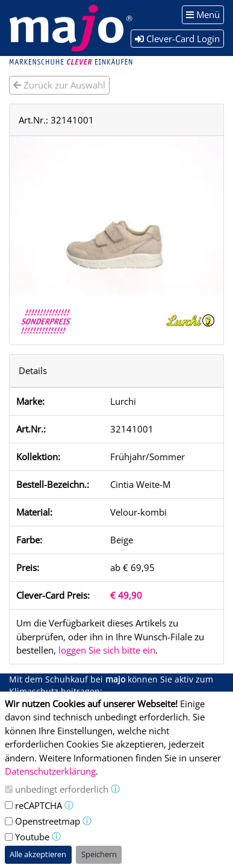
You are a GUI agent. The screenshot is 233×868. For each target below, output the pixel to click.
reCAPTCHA (39, 805)
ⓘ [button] (115, 789)
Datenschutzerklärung (50, 771)
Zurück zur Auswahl (59, 85)
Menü (203, 14)
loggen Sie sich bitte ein (107, 650)
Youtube (32, 837)
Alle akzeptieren (38, 854)
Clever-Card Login (177, 39)
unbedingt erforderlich (62, 789)
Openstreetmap (48, 821)
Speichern (99, 854)
